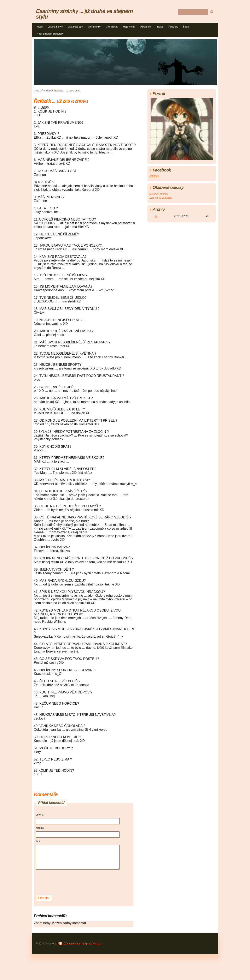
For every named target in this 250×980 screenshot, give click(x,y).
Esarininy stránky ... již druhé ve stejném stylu (84, 14)
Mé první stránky (159, 194)
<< (156, 216)
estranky (154, 176)
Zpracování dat (93, 944)
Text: (39, 841)
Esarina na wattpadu (161, 198)
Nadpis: (40, 828)
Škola (186, 27)
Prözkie (160, 27)
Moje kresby (112, 27)
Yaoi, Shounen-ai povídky (50, 34)
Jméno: (40, 815)
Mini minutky (94, 27)
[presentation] (68, 882)
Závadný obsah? (73, 944)
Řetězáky (173, 27)
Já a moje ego (75, 27)
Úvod (40, 27)
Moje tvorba (129, 27)
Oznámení (145, 27)
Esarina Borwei (55, 27)
